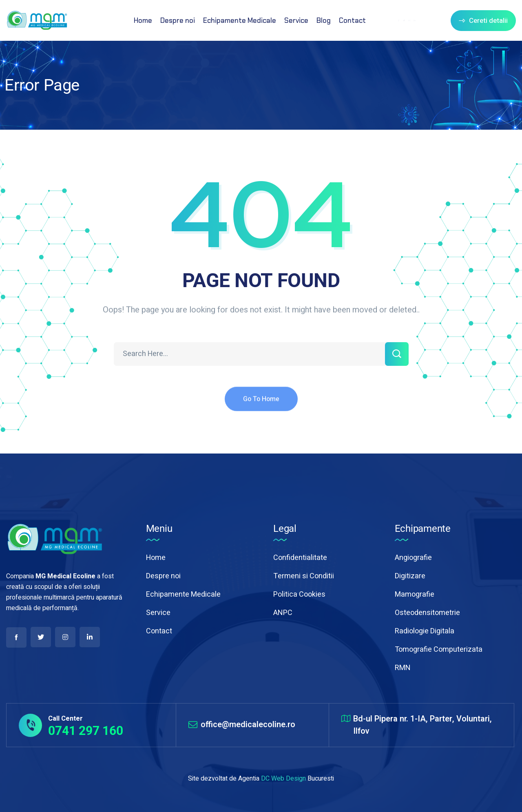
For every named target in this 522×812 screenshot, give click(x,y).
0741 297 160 (86, 731)
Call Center (65, 719)
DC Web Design (283, 779)
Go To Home (261, 406)
